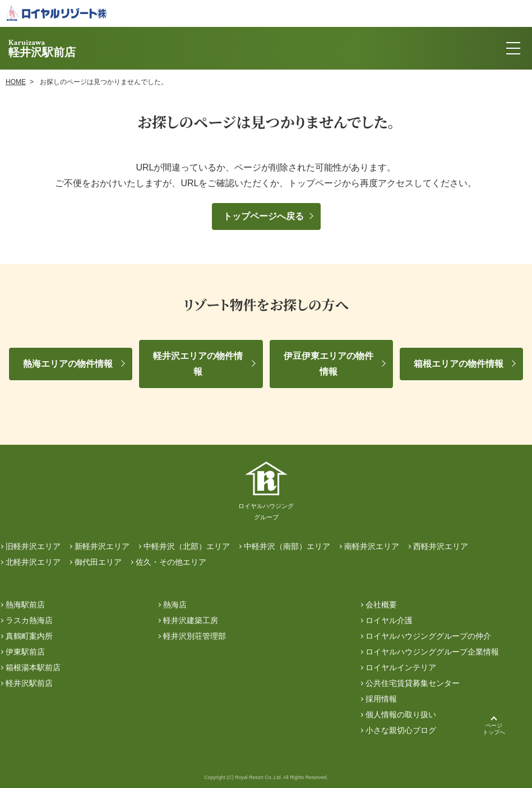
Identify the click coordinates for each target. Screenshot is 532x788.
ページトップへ (494, 729)
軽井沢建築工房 (191, 620)
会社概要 (381, 605)
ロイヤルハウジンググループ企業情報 (432, 652)
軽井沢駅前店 (29, 683)
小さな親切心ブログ (401, 730)
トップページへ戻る (263, 216)
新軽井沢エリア (102, 546)
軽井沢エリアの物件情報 (198, 364)
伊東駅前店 (25, 652)
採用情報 (381, 699)
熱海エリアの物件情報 (68, 364)
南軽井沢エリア (372, 546)
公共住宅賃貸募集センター (413, 683)
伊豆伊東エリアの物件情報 (329, 364)
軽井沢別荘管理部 (195, 636)
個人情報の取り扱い (401, 715)
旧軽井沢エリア (33, 546)
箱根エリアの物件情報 (459, 364)
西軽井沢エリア (441, 546)
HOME (16, 82)
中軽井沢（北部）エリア (187, 546)
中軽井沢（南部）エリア (287, 546)
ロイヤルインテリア (401, 667)
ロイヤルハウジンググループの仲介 (428, 636)
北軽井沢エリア (33, 562)
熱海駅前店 (25, 605)
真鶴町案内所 (29, 636)
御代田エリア (98, 562)
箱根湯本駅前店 (33, 667)
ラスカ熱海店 (29, 620)
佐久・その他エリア (171, 562)
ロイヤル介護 (389, 620)
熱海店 (175, 605)
